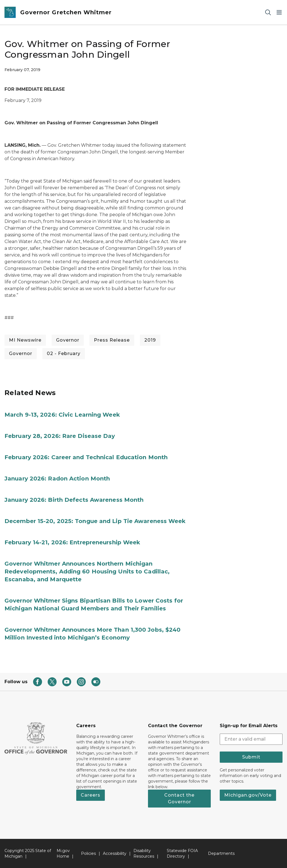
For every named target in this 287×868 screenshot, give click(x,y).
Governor (68, 340)
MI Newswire (25, 340)
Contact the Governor (179, 798)
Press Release (112, 340)
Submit (251, 757)
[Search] (268, 12)
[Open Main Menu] (279, 12)
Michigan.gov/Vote (248, 795)
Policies (88, 853)
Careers (91, 795)
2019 (150, 340)
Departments (221, 853)
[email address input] (251, 739)
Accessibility (115, 853)
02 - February (64, 354)
